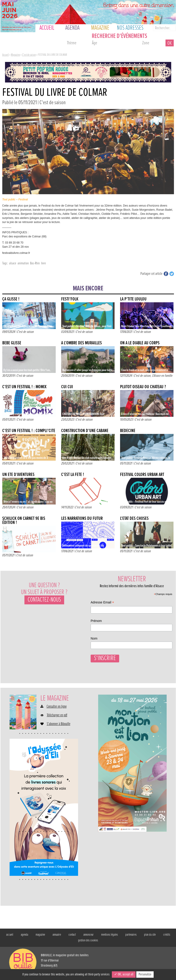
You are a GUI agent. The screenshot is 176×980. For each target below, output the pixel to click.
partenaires (131, 934)
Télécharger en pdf (57, 715)
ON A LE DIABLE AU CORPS (140, 343)
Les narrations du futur (82, 519)
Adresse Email (102, 603)
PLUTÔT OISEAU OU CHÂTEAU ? (143, 387)
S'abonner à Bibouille (59, 723)
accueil (10, 934)
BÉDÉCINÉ (128, 431)
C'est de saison (29, 55)
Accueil (6, 55)
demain (32, 44)
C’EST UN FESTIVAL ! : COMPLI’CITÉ (29, 431)
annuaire (57, 934)
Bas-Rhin (35, 263)
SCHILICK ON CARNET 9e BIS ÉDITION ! (24, 521)
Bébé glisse (12, 343)
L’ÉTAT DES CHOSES (134, 519)
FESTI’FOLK (70, 299)
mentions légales (109, 934)
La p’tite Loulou (133, 299)
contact (72, 934)
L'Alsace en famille (162, 376)
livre (43, 263)
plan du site (150, 934)
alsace (13, 263)
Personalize (145, 974)
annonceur (88, 934)
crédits (167, 934)
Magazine (16, 55)
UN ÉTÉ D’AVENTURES (18, 475)
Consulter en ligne (57, 706)
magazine (40, 934)
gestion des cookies (88, 940)
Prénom (96, 621)
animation (23, 263)
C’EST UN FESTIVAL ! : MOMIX (24, 387)
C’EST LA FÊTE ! (73, 475)
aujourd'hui (13, 44)
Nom (94, 638)
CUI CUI (67, 387)
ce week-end (50, 44)
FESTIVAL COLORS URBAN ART (142, 475)
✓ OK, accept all (124, 974)
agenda (24, 934)
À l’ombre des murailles (81, 343)
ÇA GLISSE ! (11, 299)
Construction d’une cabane (85, 431)
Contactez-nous (44, 600)
